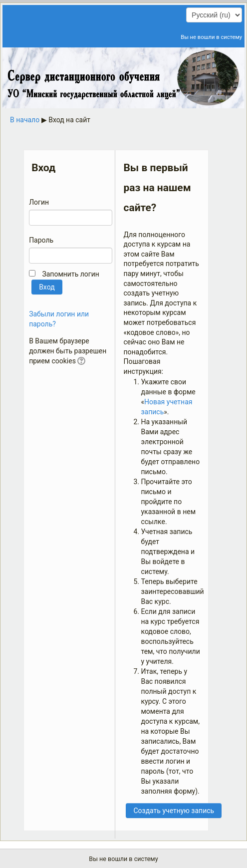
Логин (39, 202)
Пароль (41, 240)
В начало (25, 120)
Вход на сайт (69, 120)
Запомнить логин (70, 274)
